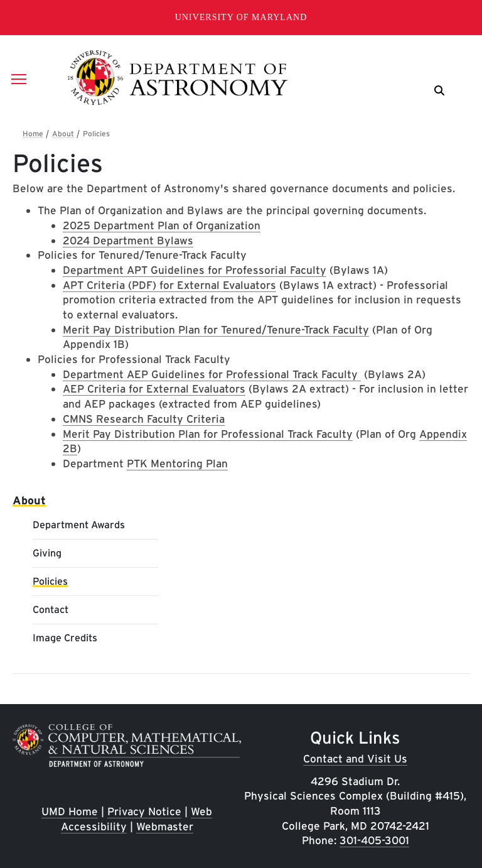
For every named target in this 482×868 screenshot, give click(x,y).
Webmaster (165, 826)
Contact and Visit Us (355, 758)
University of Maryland (241, 17)
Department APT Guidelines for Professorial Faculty (195, 270)
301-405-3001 (374, 840)
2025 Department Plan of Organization (162, 225)
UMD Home (70, 811)
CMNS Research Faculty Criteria (144, 419)
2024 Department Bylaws (128, 240)
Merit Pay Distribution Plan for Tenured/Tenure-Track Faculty (216, 329)
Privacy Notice (144, 811)
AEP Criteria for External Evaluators (154, 388)
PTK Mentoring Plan (177, 463)
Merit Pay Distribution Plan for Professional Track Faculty (208, 434)
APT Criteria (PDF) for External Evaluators (169, 285)
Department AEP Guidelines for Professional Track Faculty (212, 374)
